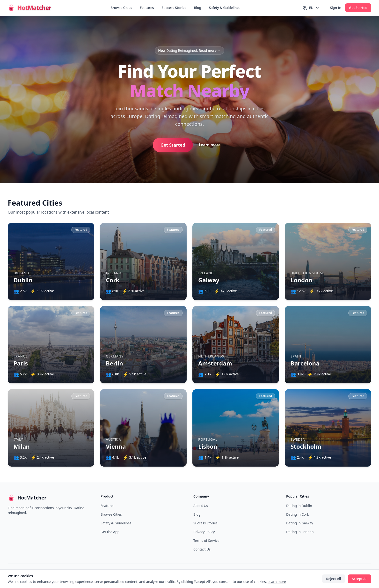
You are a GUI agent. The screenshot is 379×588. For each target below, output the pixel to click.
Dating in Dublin (299, 506)
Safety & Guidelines (225, 8)
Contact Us (202, 549)
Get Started (358, 8)
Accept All (360, 579)
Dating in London (300, 532)
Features (147, 8)
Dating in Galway (300, 523)
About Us (201, 506)
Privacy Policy (204, 532)
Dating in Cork (298, 514)
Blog (197, 8)
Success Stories (174, 8)
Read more (210, 50)
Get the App (110, 532)
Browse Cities (121, 8)
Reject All (333, 579)
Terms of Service (206, 540)
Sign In (335, 8)
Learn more (212, 145)
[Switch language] (311, 8)
